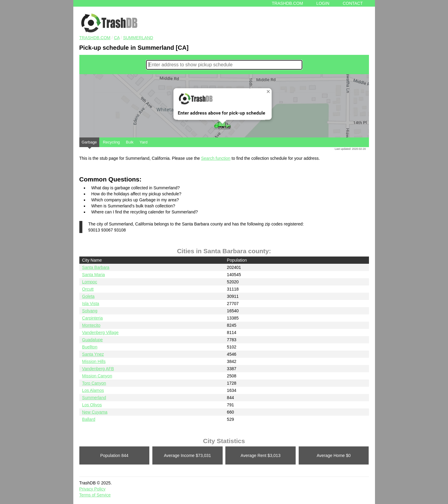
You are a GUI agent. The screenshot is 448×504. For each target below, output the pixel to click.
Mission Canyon (97, 376)
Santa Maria (93, 275)
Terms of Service (95, 495)
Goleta (88, 296)
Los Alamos (93, 390)
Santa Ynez (93, 354)
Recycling (111, 142)
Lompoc (90, 282)
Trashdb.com (287, 3)
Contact (353, 3)
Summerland (138, 38)
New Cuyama (95, 412)
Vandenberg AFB (98, 369)
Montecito (91, 325)
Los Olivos (92, 405)
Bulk (130, 142)
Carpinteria (92, 318)
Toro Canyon (94, 383)
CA (117, 38)
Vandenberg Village (100, 332)
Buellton (90, 347)
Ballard (89, 419)
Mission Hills (94, 361)
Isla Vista (91, 304)
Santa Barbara (96, 267)
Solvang (90, 311)
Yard (143, 142)
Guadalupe (92, 340)
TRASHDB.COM (95, 38)
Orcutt (88, 289)
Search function (216, 158)
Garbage (89, 143)
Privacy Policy (92, 489)
